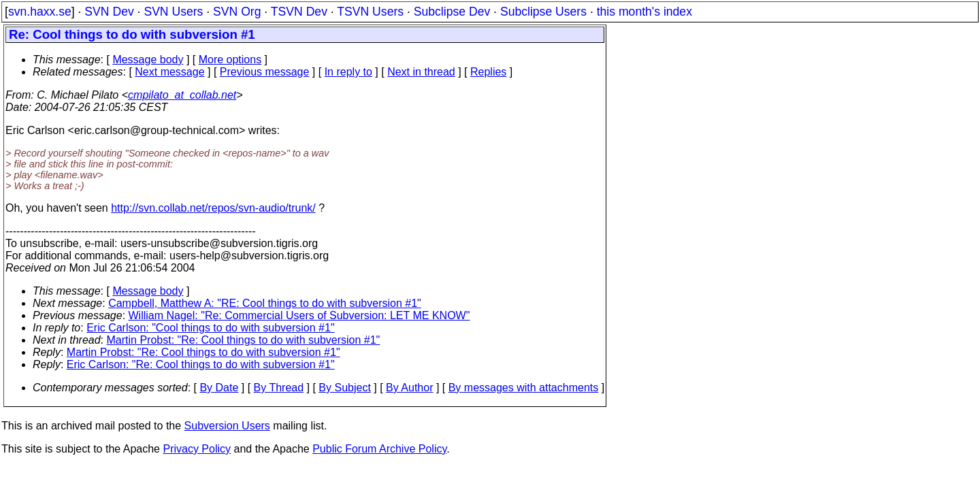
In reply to (348, 72)
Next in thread (421, 72)
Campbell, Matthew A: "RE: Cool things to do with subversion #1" (265, 303)
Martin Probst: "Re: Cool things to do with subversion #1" (244, 340)
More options (230, 60)
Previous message (265, 72)
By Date (219, 388)
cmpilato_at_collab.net (182, 95)
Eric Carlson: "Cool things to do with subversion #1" (210, 328)
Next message (169, 72)
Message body (148, 60)
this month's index (644, 12)
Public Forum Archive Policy (379, 449)
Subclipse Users (543, 12)
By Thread (279, 388)
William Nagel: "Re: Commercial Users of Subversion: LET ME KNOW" (299, 315)
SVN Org (237, 12)
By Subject (344, 388)
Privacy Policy (197, 449)
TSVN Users (370, 12)
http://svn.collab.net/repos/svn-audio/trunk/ (213, 208)
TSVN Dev (299, 12)
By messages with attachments (524, 388)
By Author (409, 388)
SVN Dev (109, 12)
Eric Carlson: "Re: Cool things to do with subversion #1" (201, 364)
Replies (488, 72)
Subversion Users (227, 426)
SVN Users (173, 12)
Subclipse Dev (452, 12)
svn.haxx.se (40, 12)
